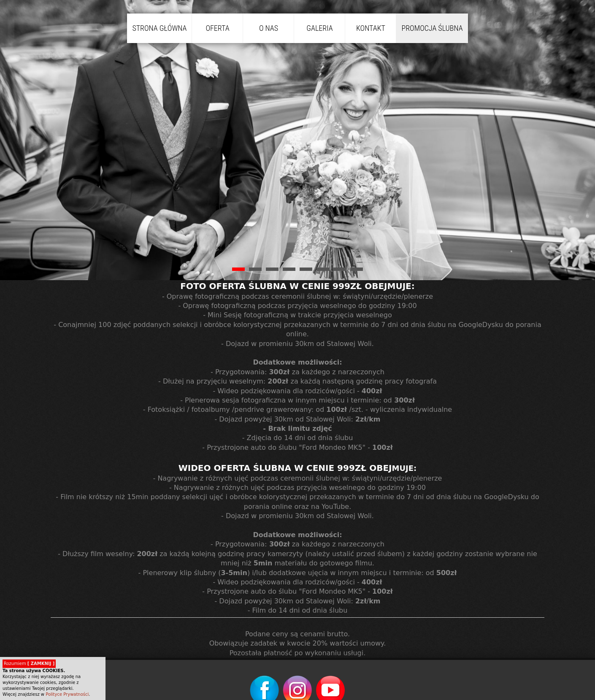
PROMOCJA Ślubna (432, 28)
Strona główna (159, 28)
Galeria (319, 28)
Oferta (217, 28)
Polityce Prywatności (67, 694)
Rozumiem (29, 664)
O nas (269, 28)
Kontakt (371, 28)
